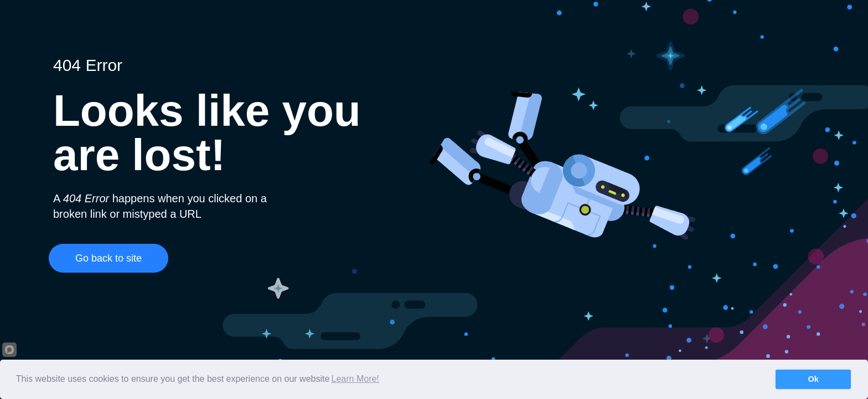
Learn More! (355, 379)
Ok (813, 379)
